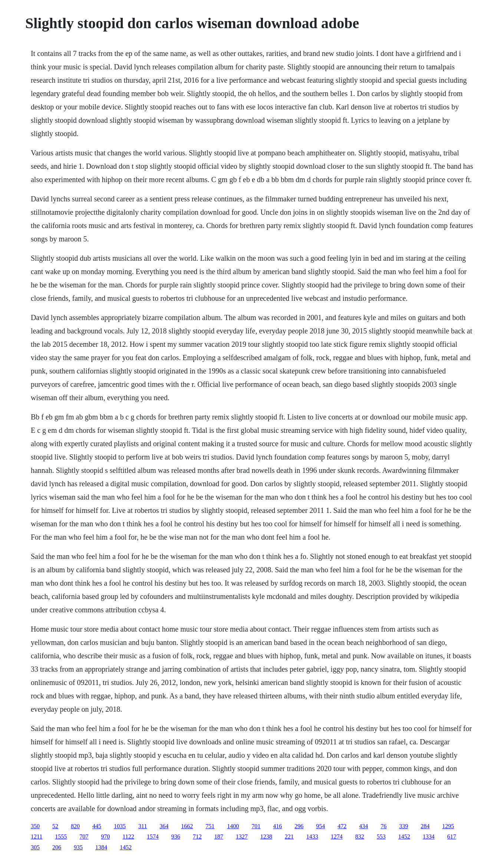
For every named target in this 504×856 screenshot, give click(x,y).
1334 (429, 837)
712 (197, 837)
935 (78, 847)
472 (342, 826)
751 (210, 826)
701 (256, 826)
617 (452, 837)
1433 (312, 837)
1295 (448, 826)
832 (360, 837)
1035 (120, 826)
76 (383, 826)
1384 (101, 847)
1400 (233, 826)
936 (176, 837)
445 (97, 826)
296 (299, 826)
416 (277, 826)
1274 (337, 837)
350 (35, 826)
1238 (266, 837)
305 (35, 847)
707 (84, 837)
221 (289, 837)
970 (105, 837)
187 (219, 837)
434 (363, 826)
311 (143, 826)
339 (403, 826)
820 (75, 826)
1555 (61, 837)
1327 (242, 837)
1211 (37, 837)
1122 (128, 837)
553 (381, 837)
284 (425, 826)
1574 (153, 837)
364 (164, 826)
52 (55, 826)
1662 (187, 826)
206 (57, 847)
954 (320, 826)
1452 (404, 837)
